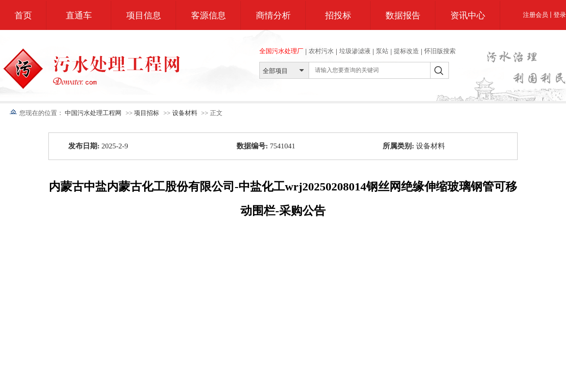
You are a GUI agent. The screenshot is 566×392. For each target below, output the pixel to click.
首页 (23, 15)
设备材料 (185, 113)
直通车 (79, 15)
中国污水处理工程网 (93, 113)
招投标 (338, 15)
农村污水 (321, 51)
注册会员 (536, 15)
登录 (560, 15)
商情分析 (273, 15)
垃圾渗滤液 (355, 51)
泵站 (382, 51)
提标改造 (406, 51)
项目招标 (147, 113)
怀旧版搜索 (440, 51)
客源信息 (209, 15)
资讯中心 (468, 15)
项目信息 (144, 15)
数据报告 (403, 15)
